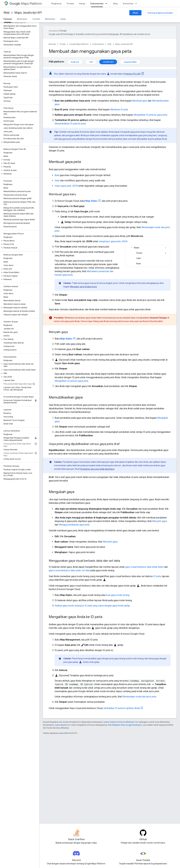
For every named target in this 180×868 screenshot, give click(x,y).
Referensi (22, 19)
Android (75, 62)
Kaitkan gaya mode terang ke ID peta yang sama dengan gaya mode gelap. (92, 606)
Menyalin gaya (159, 521)
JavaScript (108, 62)
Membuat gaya (140, 101)
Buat (57, 175)
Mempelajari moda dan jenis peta (139, 697)
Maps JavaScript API (28, 13)
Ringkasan (56, 4)
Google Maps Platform (79, 44)
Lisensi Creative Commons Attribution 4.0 (120, 722)
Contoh (36, 19)
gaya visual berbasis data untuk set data (69, 570)
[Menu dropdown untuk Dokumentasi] (107, 4)
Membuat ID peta (119, 110)
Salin (57, 181)
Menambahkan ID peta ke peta (70, 124)
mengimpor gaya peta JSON (113, 241)
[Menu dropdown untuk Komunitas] (137, 4)
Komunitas (128, 4)
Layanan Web (130, 62)
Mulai (135, 13)
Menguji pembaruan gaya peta (74, 525)
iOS (91, 62)
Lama (63, 19)
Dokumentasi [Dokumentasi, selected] (97, 4)
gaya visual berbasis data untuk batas (144, 567)
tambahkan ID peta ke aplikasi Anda (122, 708)
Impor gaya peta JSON (66, 186)
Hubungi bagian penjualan (160, 13)
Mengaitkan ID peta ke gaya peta (150, 115)
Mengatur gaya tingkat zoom (84, 287)
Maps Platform (26, 4)
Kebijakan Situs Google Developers (127, 725)
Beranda (52, 44)
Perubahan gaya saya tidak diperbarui (97, 469)
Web (7, 13)
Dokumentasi (98, 44)
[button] (19, 142)
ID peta (157, 576)
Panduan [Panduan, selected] (8, 19)
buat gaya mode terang (118, 595)
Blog (115, 4)
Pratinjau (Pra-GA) (132, 74)
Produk (70, 4)
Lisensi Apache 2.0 (62, 725)
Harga (82, 4)
